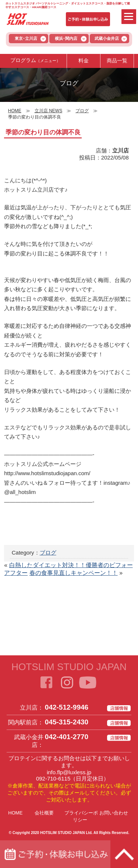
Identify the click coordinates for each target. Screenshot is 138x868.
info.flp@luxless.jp (69, 772)
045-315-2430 (67, 722)
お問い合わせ (114, 813)
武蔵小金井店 (107, 38)
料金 (84, 61)
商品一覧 (117, 61)
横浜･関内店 (66, 38)
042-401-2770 (67, 737)
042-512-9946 (67, 707)
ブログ (48, 553)
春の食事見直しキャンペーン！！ (74, 573)
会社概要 (44, 813)
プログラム (35, 61)
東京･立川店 (26, 38)
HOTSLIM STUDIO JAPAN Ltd (66, 833)
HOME (15, 813)
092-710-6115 (53, 778)
